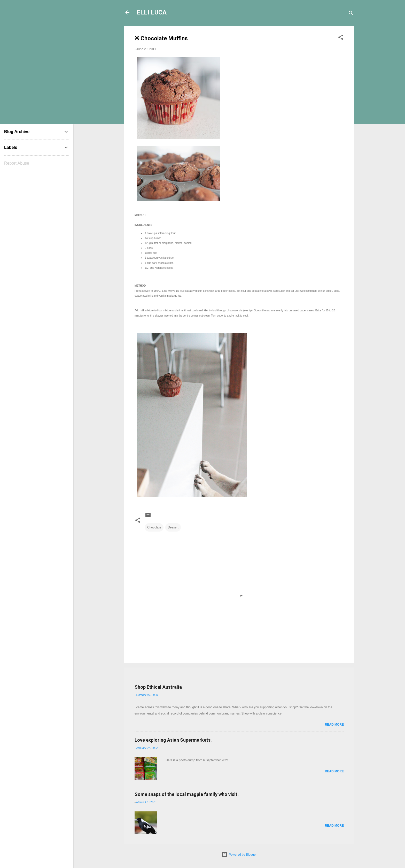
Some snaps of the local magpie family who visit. (187, 794)
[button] (341, 38)
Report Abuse (17, 163)
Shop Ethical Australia (158, 687)
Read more (334, 725)
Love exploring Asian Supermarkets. (173, 740)
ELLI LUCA (152, 12)
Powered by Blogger (239, 855)
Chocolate (154, 527)
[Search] (351, 14)
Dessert (173, 527)
